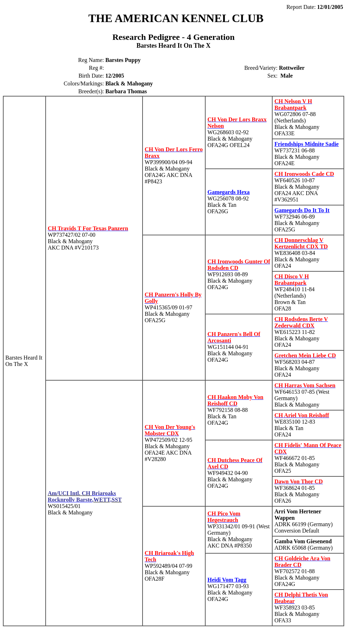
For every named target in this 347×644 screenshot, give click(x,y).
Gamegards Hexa (229, 192)
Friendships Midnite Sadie (306, 144)
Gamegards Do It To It (302, 210)
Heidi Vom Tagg (227, 580)
